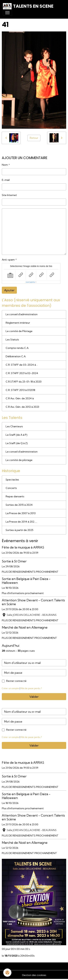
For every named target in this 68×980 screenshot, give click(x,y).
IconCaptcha (30, 282)
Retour (34, 138)
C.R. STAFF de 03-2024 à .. (22, 365)
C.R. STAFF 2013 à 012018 (20, 390)
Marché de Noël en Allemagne (25, 627)
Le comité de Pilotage (19, 331)
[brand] (28, 6)
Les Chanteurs (14, 426)
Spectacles (12, 480)
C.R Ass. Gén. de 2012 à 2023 (22, 407)
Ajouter (9, 290)
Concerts (11, 488)
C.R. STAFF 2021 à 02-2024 (22, 373)
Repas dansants (15, 496)
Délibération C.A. (16, 356)
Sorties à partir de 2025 (19, 530)
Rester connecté (16, 681)
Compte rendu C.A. (17, 348)
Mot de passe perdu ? (31, 688)
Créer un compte (10, 688)
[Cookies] (7, 973)
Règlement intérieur (18, 323)
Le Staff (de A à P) (17, 435)
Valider (34, 697)
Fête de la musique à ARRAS (23, 547)
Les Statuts (12, 340)
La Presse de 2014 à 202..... (21, 522)
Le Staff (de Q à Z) (17, 443)
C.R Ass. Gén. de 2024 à (20, 398)
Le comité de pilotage (19, 460)
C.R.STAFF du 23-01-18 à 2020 (24, 382)
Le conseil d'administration (22, 314)
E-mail (6, 180)
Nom (5, 165)
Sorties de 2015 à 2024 (19, 505)
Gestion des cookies (34, 975)
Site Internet (9, 195)
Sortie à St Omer (14, 561)
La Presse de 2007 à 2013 (21, 513)
